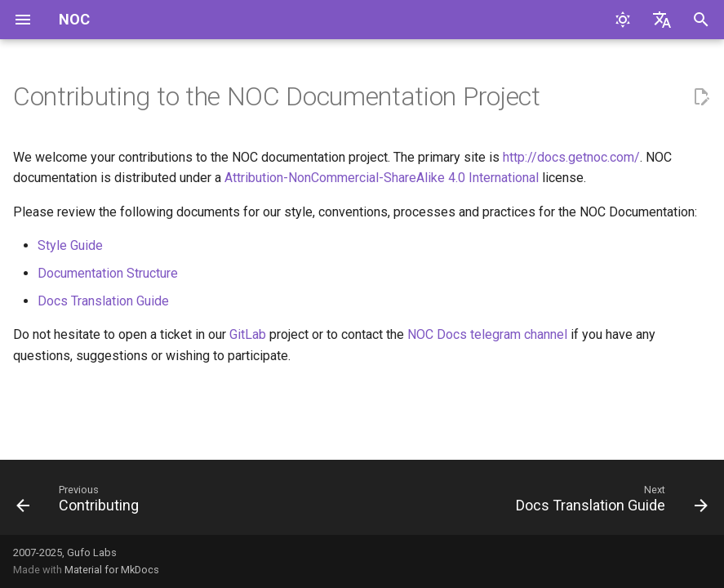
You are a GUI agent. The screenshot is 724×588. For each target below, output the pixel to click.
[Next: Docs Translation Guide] (609, 502)
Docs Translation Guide (103, 301)
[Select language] (662, 20)
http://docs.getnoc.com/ (571, 157)
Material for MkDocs (112, 570)
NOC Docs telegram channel (487, 334)
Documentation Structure (108, 273)
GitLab (248, 334)
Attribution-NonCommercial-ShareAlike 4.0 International (382, 178)
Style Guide (70, 245)
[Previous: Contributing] (81, 502)
